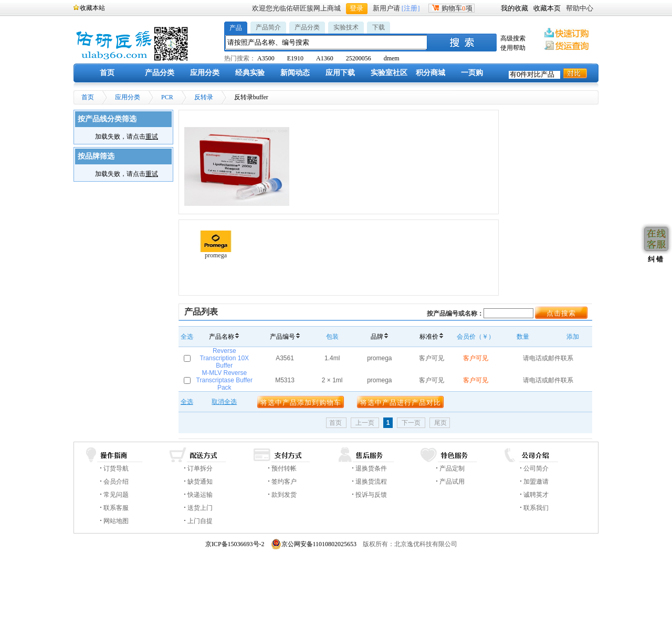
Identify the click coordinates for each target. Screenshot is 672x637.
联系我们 (536, 508)
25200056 (359, 58)
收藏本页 (547, 8)
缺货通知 (200, 482)
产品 (236, 28)
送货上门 (200, 508)
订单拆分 (200, 468)
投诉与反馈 (371, 495)
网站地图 (116, 521)
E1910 (295, 58)
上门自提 (200, 521)
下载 (379, 27)
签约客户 (284, 482)
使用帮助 (513, 48)
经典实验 (250, 73)
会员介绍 (116, 482)
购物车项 (451, 8)
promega (216, 245)
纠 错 (654, 259)
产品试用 (452, 482)
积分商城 (430, 73)
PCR (167, 97)
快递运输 (200, 495)
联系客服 (116, 508)
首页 (107, 73)
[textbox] (327, 42)
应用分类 (205, 73)
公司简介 (536, 468)
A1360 (325, 58)
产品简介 (268, 27)
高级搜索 (513, 38)
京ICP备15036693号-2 (235, 544)
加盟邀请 (536, 482)
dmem (392, 58)
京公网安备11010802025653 (314, 544)
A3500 (266, 58)
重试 (152, 137)
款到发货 (284, 495)
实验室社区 (389, 73)
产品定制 (452, 468)
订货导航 (116, 468)
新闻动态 (295, 73)
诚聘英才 (536, 495)
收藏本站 (92, 8)
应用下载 (340, 73)
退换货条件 (371, 468)
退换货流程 (371, 482)
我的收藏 (514, 8)
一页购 (472, 73)
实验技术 (346, 27)
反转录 (204, 97)
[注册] (411, 8)
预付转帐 (284, 468)
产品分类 (307, 27)
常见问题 (116, 495)
